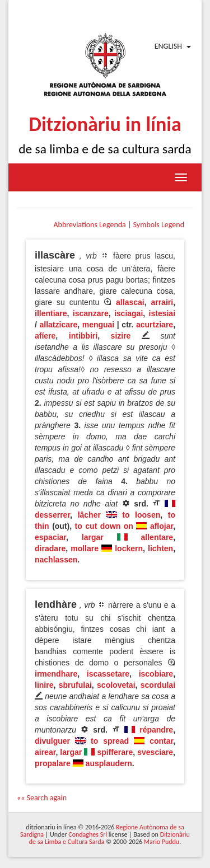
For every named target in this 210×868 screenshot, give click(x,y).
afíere (45, 336)
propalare (53, 763)
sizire (121, 336)
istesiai (162, 313)
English (168, 46)
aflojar (162, 526)
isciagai (129, 313)
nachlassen (56, 560)
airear (45, 752)
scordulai (158, 685)
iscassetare (108, 674)
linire (44, 685)
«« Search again (42, 798)
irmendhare (56, 674)
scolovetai (116, 685)
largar (93, 537)
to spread (110, 741)
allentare (157, 537)
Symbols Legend (159, 225)
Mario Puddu (162, 842)
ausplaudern (109, 763)
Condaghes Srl (88, 834)
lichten (160, 548)
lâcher (89, 515)
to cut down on (104, 526)
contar (161, 741)
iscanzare (91, 313)
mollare (85, 548)
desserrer (52, 515)
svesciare (155, 752)
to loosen (141, 515)
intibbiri (83, 336)
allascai (130, 302)
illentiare (51, 313)
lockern (129, 548)
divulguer (52, 741)
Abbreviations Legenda (89, 225)
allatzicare (58, 325)
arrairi (162, 302)
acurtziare (155, 325)
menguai (99, 325)
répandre (156, 730)
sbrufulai (75, 685)
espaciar (50, 537)
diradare (50, 548)
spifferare (115, 752)
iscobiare (156, 674)
